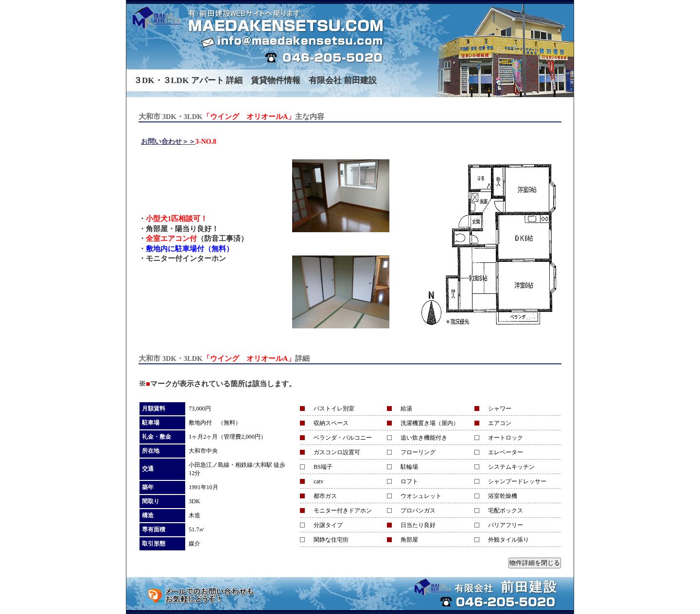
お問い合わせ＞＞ (168, 142)
